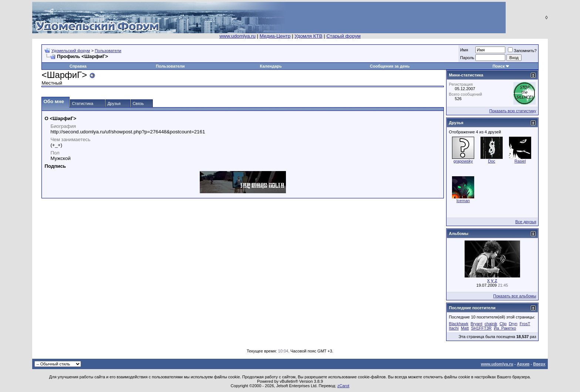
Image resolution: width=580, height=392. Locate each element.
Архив (523, 364)
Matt (465, 328)
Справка (78, 66)
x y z (492, 280)
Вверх (539, 364)
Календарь (271, 66)
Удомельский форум (71, 51)
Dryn (513, 324)
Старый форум (343, 36)
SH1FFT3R (481, 328)
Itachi (454, 328)
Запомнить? (522, 51)
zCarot (343, 386)
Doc (492, 161)
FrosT (525, 324)
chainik (491, 324)
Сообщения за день (390, 66)
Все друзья (526, 222)
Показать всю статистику (513, 111)
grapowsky (463, 161)
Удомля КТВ (308, 36)
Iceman (463, 201)
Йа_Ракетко (505, 328)
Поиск (498, 66)
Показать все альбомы (515, 296)
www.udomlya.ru (237, 36)
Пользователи (108, 51)
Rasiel (520, 161)
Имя (464, 50)
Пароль (467, 58)
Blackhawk (459, 324)
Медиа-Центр (275, 36)
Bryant (476, 324)
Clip (503, 324)
